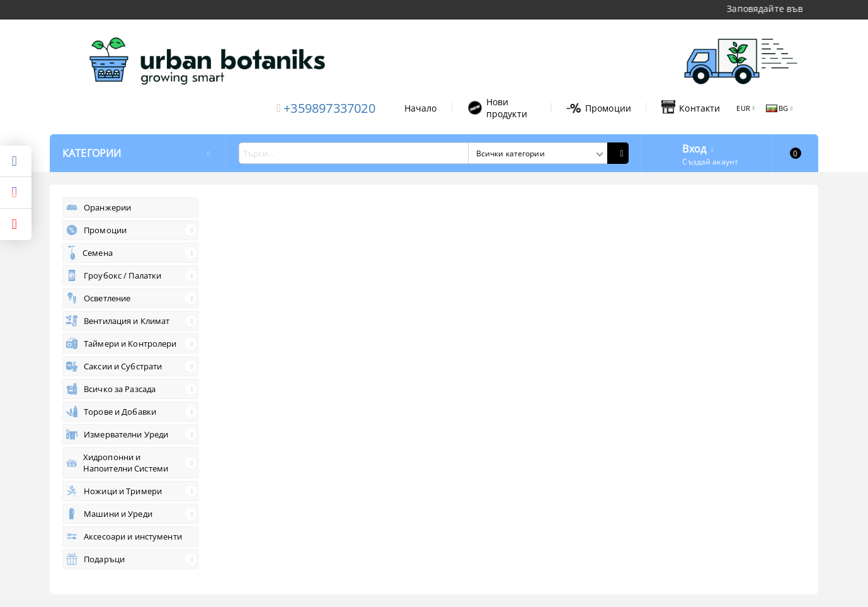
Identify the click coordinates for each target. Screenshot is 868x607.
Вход (694, 147)
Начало (421, 108)
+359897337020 (329, 108)
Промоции (599, 108)
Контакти (691, 108)
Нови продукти (497, 108)
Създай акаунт (710, 162)
